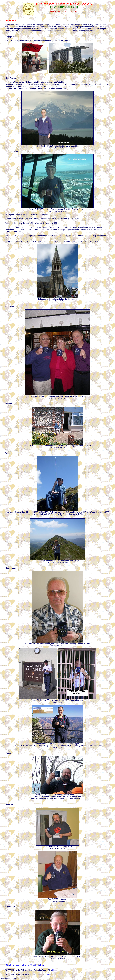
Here (54, 970)
